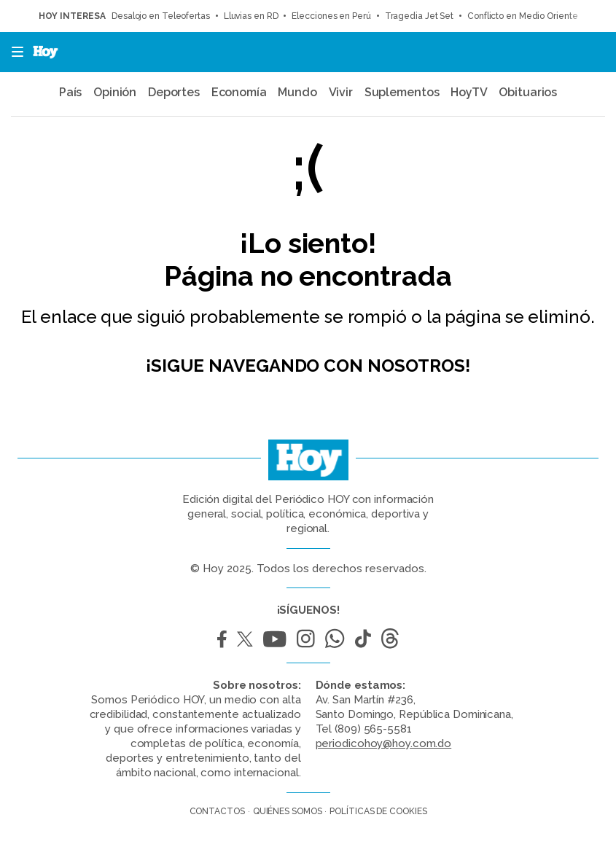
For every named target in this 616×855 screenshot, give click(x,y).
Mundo (297, 92)
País (71, 92)
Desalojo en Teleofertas (161, 16)
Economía (239, 92)
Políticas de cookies (378, 811)
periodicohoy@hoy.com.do (384, 743)
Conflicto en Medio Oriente (522, 16)
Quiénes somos (288, 811)
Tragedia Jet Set (419, 16)
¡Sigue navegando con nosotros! (308, 366)
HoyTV (469, 92)
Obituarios (528, 92)
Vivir (341, 92)
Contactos (217, 811)
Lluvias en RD (251, 16)
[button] (13, 52)
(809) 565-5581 (373, 729)
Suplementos (402, 92)
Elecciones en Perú (331, 16)
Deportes (174, 92)
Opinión (115, 92)
